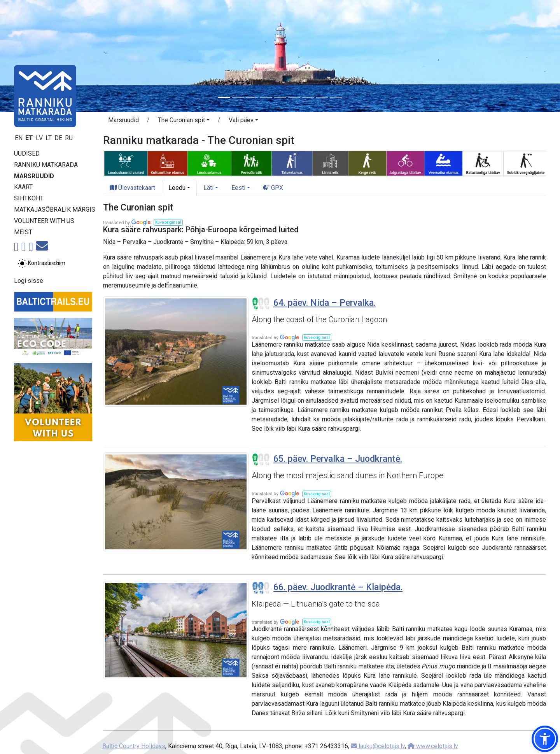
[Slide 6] (294, 97)
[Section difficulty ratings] (261, 303)
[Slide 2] (238, 97)
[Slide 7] (308, 97)
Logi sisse (29, 281)
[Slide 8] (322, 97)
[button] (184, 121)
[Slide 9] (336, 97)
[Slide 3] (252, 97)
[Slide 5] (280, 97)
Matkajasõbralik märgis (55, 210)
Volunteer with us (44, 221)
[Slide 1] (224, 97)
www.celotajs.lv (433, 746)
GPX (273, 188)
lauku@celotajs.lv (378, 746)
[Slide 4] (266, 97)
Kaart (23, 187)
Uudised (27, 153)
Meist (23, 232)
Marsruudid (34, 176)
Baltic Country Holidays (134, 746)
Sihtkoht (29, 198)
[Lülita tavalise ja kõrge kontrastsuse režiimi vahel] (41, 263)
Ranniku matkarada (46, 165)
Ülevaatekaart (132, 188)
